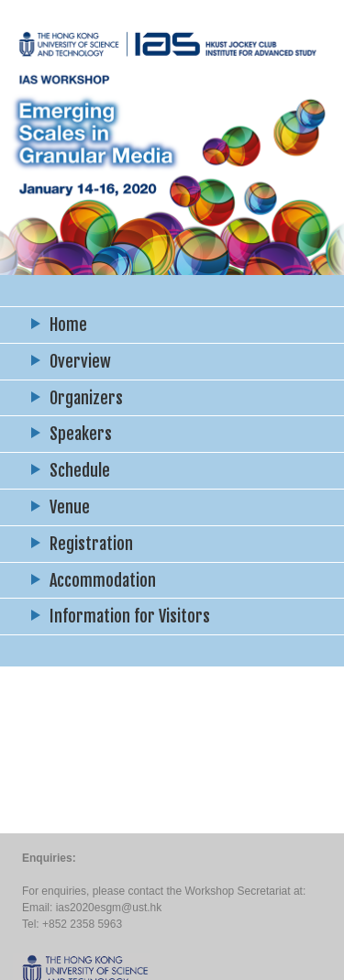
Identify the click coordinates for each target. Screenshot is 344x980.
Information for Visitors (130, 616)
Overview (80, 361)
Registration (91, 544)
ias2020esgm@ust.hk (109, 908)
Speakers (81, 434)
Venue (70, 507)
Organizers (86, 398)
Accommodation (103, 580)
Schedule (80, 470)
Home (68, 325)
